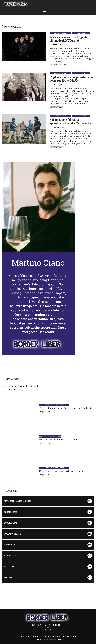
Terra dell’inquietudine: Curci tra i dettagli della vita (66, 408)
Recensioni (81, 73)
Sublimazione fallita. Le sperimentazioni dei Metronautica (71, 122)
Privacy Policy (52, 636)
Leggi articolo (58, 65)
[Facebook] (48, 630)
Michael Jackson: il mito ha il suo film (58, 440)
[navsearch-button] (51, 3)
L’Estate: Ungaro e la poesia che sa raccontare (62, 471)
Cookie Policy (69, 636)
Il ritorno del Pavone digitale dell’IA (22, 386)
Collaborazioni (61, 33)
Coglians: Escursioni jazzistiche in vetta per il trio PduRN (71, 79)
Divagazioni (81, 33)
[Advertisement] (48, 369)
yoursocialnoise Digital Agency (54, 640)
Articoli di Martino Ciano (54, 405)
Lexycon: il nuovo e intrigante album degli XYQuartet (69, 39)
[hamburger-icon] (44, 12)
